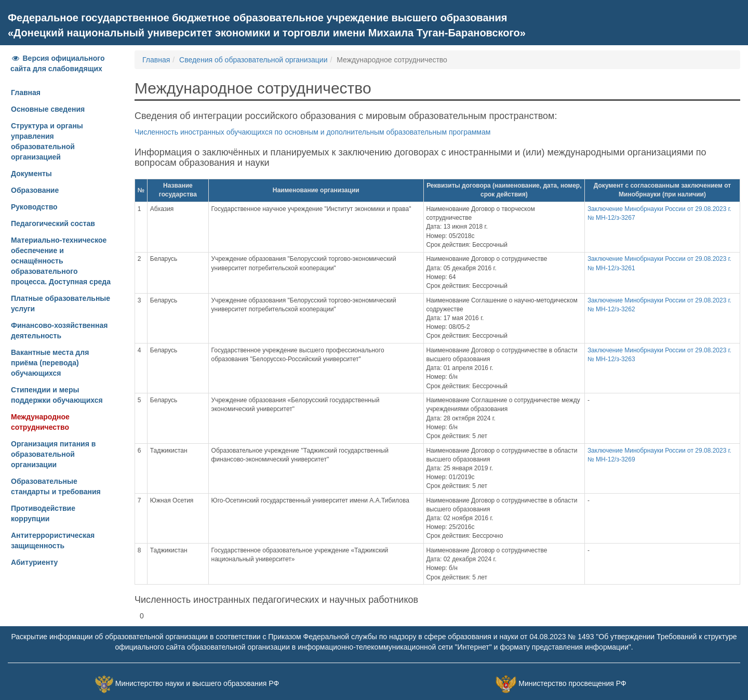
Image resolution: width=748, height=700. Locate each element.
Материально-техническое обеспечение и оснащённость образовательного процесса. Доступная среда (61, 261)
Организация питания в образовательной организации (53, 454)
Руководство (34, 207)
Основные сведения (48, 109)
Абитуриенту (34, 562)
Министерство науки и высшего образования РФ (197, 683)
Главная (26, 93)
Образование (35, 190)
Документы (31, 174)
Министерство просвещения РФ (572, 683)
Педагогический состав (53, 223)
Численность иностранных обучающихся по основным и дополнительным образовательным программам (312, 132)
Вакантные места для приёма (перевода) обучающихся (50, 363)
